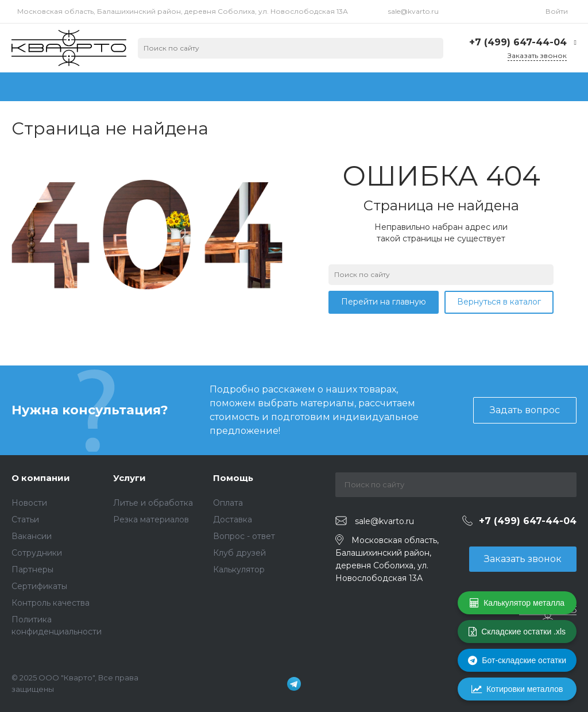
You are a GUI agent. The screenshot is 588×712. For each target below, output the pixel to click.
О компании (41, 478)
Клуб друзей (239, 553)
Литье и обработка (153, 503)
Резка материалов (151, 519)
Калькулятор (239, 569)
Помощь (233, 478)
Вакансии (32, 536)
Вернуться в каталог (499, 302)
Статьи (25, 519)
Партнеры (32, 569)
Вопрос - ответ (244, 536)
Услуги (129, 478)
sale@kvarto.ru (413, 11)
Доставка (233, 519)
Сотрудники (37, 553)
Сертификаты (39, 586)
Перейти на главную (384, 302)
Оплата (228, 503)
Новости (29, 503)
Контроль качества (51, 603)
